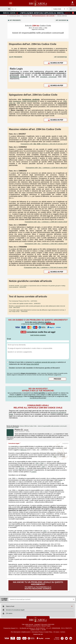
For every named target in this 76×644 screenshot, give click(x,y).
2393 (65, 101)
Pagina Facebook (62, 638)
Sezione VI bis (39, 16)
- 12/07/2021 (23, 301)
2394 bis (21, 468)
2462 (55, 457)
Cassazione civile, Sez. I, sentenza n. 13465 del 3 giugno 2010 (46, 222)
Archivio (63, 632)
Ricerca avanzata (71, 9)
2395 (43, 467)
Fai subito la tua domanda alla (38, 585)
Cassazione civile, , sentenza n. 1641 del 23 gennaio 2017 (44, 144)
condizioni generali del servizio (45, 362)
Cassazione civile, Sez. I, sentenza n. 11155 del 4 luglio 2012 (46, 168)
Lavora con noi (38, 634)
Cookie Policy (48, 632)
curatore (34, 472)
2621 (45, 531)
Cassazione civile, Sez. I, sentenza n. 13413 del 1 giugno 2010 (46, 244)
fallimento (24, 450)
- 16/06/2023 (25, 304)
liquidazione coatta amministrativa (25, 101)
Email (9, 339)
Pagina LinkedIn (71, 638)
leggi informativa (33, 364)
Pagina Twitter (66, 638)
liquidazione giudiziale (19, 77)
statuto (60, 480)
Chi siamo (56, 632)
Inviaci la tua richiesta (15, 396)
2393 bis (12, 103)
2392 (37, 463)
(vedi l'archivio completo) (38, 335)
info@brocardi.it (26, 632)
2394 (19, 103)
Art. (15, 20)
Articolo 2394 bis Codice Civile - (43, 426)
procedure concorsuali (48, 77)
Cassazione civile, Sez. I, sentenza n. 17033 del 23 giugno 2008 (46, 267)
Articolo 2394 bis (62, 16)
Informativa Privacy (37, 632)
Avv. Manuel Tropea (44, 626)
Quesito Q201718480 (13, 427)
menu (11, 3)
